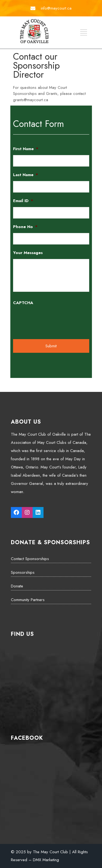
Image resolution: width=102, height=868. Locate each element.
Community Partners (28, 600)
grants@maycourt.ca (31, 100)
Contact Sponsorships (30, 559)
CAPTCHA (23, 303)
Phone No (25, 227)
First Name (26, 149)
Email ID (23, 201)
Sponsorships (23, 572)
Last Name (26, 175)
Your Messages (28, 253)
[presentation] (54, 320)
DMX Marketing (46, 860)
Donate (17, 586)
